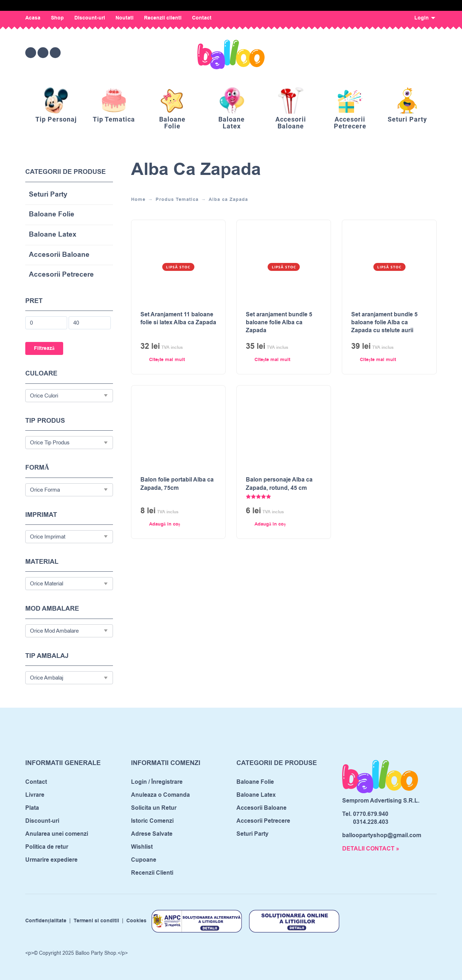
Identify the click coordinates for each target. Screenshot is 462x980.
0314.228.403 (371, 822)
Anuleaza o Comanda (160, 795)
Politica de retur (47, 847)
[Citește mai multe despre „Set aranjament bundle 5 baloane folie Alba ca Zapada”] (271, 360)
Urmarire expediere (51, 860)
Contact (202, 18)
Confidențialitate (46, 921)
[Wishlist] (371, 53)
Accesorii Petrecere (61, 275)
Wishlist (142, 847)
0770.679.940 (371, 814)
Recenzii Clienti (152, 873)
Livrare (35, 795)
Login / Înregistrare (157, 782)
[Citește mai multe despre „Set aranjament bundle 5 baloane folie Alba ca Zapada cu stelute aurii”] (376, 360)
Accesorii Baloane (59, 255)
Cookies (136, 921)
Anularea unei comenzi (57, 834)
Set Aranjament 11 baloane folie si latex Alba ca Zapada (178, 318)
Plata (32, 808)
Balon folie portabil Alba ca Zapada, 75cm (177, 484)
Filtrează (44, 348)
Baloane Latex (53, 235)
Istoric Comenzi (152, 821)
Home (138, 199)
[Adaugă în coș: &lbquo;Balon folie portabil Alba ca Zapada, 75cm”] (165, 524)
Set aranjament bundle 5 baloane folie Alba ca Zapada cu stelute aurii (384, 323)
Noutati (125, 18)
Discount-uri (90, 18)
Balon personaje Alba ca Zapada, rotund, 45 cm (279, 484)
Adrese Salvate (152, 834)
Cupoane (144, 860)
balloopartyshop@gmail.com (382, 835)
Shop (57, 18)
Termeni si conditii (96, 921)
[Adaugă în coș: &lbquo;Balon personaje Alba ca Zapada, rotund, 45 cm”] (271, 524)
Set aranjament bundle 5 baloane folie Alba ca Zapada (279, 323)
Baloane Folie (52, 215)
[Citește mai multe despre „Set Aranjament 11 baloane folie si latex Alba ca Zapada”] (165, 360)
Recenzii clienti (163, 18)
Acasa (33, 18)
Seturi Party (48, 195)
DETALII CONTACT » (371, 849)
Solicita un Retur (154, 808)
